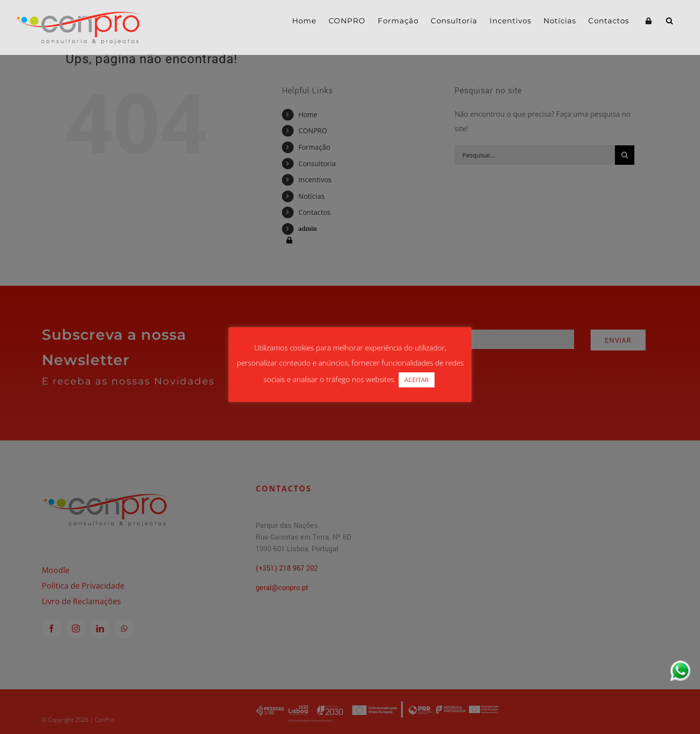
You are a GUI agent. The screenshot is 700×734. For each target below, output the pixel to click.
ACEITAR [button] (417, 380)
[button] (670, 20)
